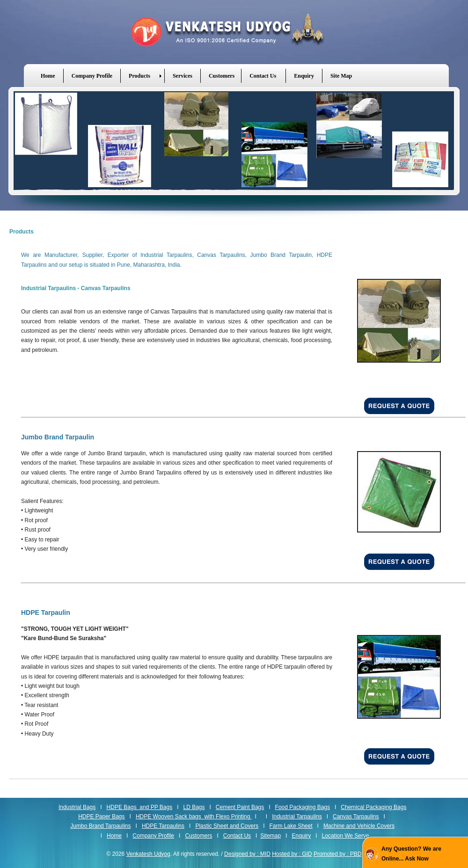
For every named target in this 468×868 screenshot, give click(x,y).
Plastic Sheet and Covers (227, 826)
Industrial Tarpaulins (297, 817)
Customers (198, 836)
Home (114, 836)
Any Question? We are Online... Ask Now (411, 853)
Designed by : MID (247, 854)
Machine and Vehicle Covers (359, 826)
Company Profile (153, 836)
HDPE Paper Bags (101, 817)
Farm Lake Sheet (291, 826)
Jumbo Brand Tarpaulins (100, 826)
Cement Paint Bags (240, 807)
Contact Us (237, 836)
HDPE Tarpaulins (163, 826)
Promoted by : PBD (338, 854)
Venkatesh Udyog (234, 32)
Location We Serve (346, 836)
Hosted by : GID (292, 854)
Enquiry (302, 836)
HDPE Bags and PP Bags (140, 807)
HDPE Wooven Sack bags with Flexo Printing (194, 817)
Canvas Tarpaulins (356, 817)
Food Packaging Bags (303, 807)
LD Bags (194, 807)
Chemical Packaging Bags (373, 807)
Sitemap (271, 836)
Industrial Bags (77, 807)
